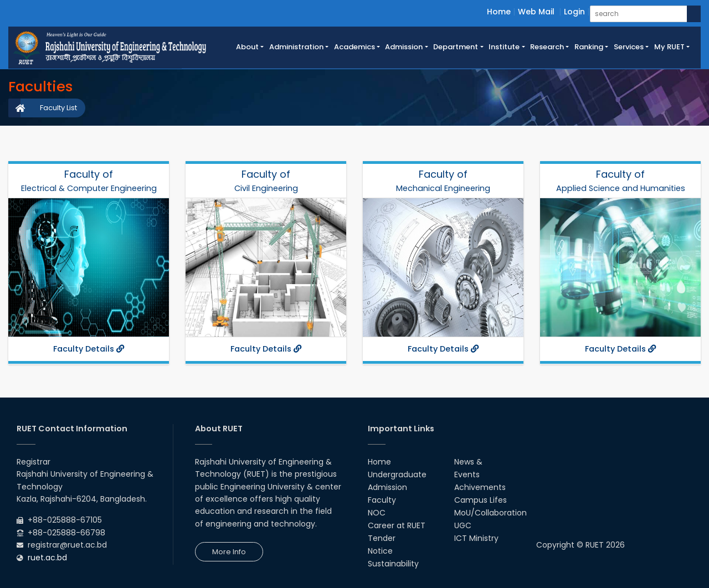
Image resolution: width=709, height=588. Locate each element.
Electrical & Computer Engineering (89, 188)
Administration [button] (296, 47)
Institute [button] (504, 47)
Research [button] (547, 47)
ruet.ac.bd (47, 558)
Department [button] (456, 47)
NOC (377, 513)
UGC (463, 525)
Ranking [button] (589, 47)
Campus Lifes (481, 500)
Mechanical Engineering (443, 188)
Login (574, 12)
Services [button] (629, 47)
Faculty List (58, 108)
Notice (380, 551)
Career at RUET (397, 525)
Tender (382, 538)
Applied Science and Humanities (621, 188)
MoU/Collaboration (490, 513)
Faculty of (89, 174)
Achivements (480, 487)
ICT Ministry (476, 538)
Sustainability (393, 564)
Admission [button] (404, 47)
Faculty (382, 500)
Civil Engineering (266, 188)
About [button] (247, 47)
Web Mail (536, 12)
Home (499, 12)
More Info (229, 552)
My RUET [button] (669, 47)
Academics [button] (354, 47)
